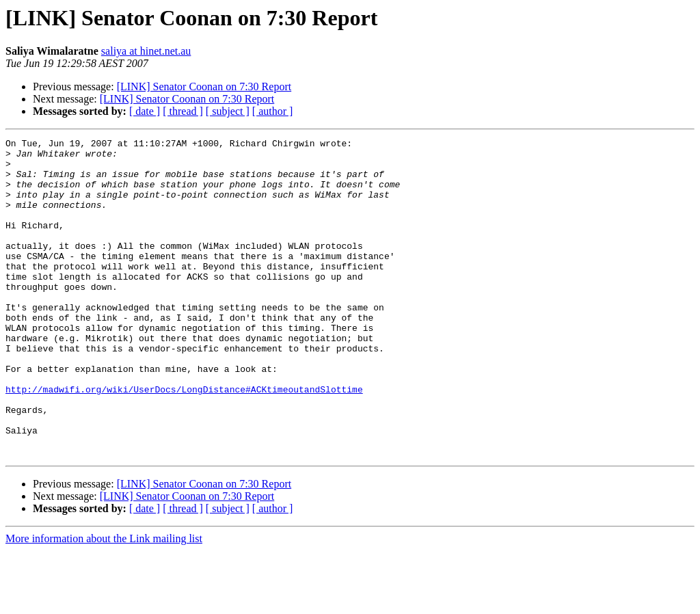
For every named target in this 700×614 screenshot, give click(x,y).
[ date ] (145, 111)
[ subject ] (228, 111)
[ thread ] (183, 111)
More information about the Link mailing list (104, 602)
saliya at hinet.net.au (146, 51)
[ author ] (273, 111)
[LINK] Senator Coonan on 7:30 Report (204, 86)
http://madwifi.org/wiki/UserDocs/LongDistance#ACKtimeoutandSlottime (184, 440)
